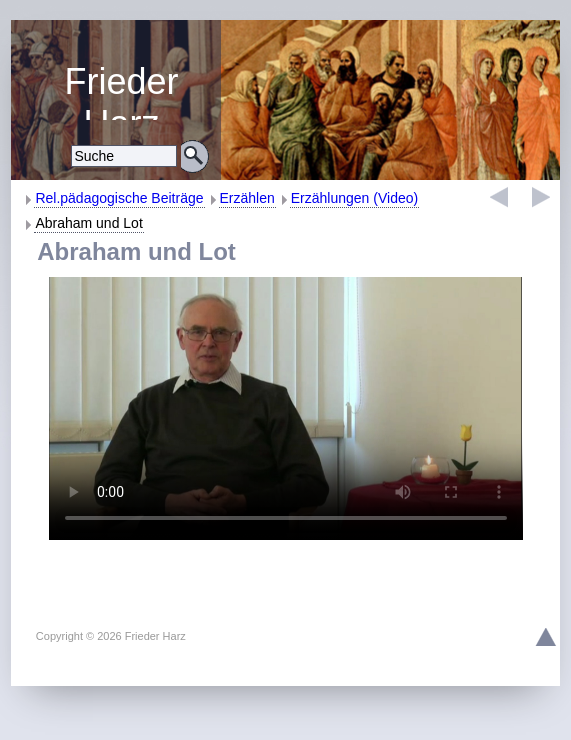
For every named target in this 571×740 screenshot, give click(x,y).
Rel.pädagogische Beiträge (119, 198)
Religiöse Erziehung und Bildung (121, 90)
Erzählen (247, 198)
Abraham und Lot (88, 223)
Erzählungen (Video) (354, 198)
